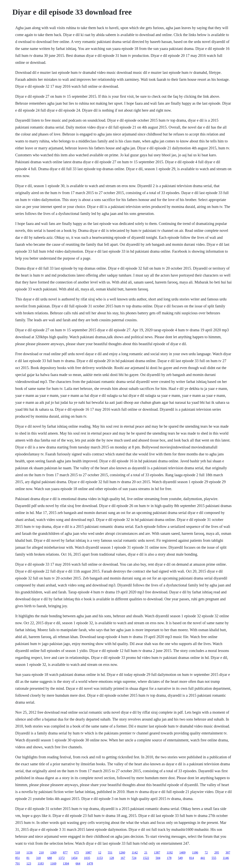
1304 (66, 863)
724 (134, 858)
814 (191, 858)
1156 (29, 852)
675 (76, 852)
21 (146, 852)
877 (65, 852)
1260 (122, 852)
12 (100, 852)
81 (28, 858)
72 (206, 852)
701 (18, 863)
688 (50, 858)
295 (217, 852)
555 (214, 858)
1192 (170, 852)
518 (18, 852)
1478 (90, 863)
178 (169, 858)
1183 (41, 863)
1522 (146, 858)
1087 (88, 852)
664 (78, 863)
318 (38, 858)
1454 (74, 858)
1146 (226, 858)
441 (203, 858)
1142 (135, 852)
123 (29, 863)
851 (18, 858)
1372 (62, 858)
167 (123, 858)
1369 (53, 852)
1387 (157, 852)
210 (41, 852)
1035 (87, 858)
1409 (182, 852)
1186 (195, 852)
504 (158, 858)
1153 (100, 858)
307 (228, 852)
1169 (53, 863)
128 (112, 858)
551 (110, 852)
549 (180, 858)
